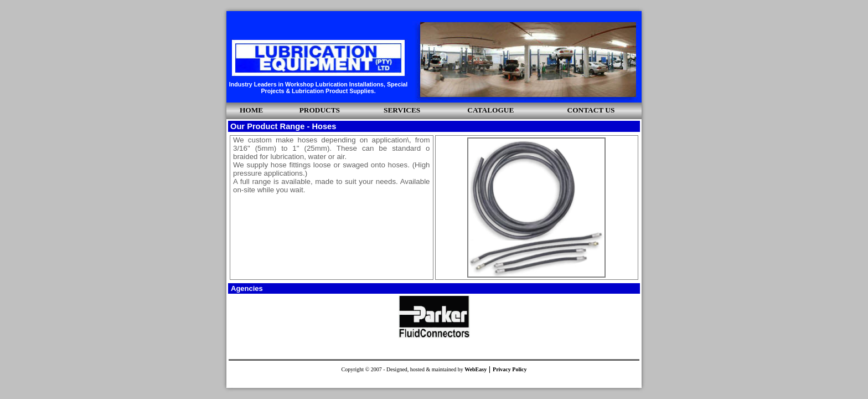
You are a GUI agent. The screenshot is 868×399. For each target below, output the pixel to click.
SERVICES (402, 110)
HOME (251, 110)
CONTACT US (591, 110)
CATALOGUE (490, 110)
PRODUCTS (320, 110)
